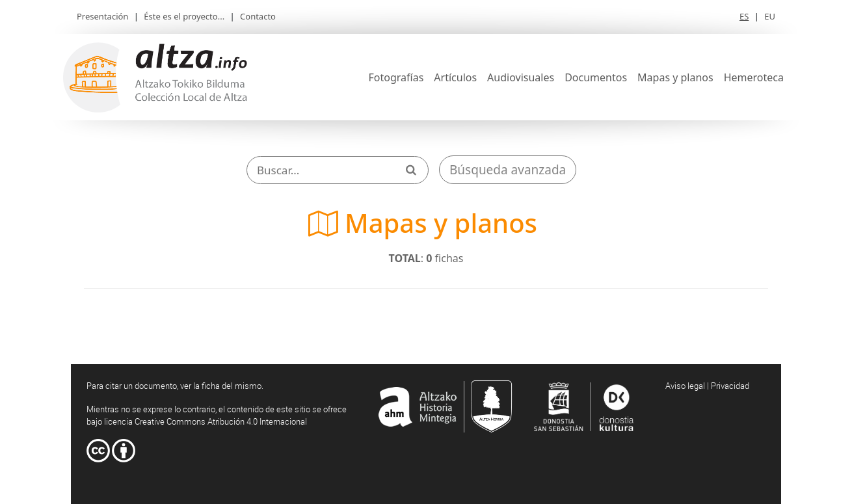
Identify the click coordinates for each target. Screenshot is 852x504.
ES (744, 16)
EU (770, 16)
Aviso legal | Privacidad (707, 386)
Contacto (258, 16)
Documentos (596, 77)
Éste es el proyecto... (184, 16)
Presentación (102, 16)
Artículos (455, 77)
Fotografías (396, 77)
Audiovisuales (521, 77)
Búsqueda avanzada (508, 170)
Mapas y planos (675, 77)
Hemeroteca (754, 77)
